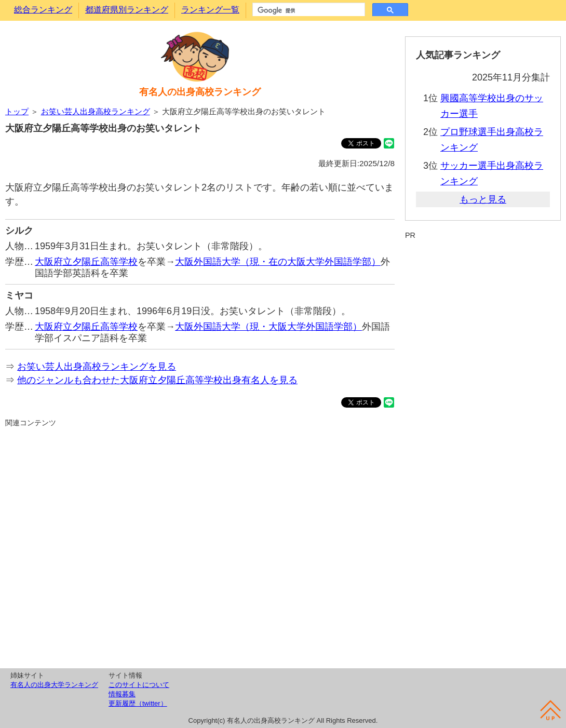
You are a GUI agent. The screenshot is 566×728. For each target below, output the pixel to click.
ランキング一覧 (210, 10)
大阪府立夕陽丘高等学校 (86, 262)
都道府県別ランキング (127, 10)
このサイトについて (139, 685)
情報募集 (122, 694)
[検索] (308, 10)
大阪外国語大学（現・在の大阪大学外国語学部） (278, 262)
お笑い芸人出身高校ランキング (96, 111)
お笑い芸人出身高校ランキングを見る (97, 367)
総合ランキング (43, 10)
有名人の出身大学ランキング (54, 685)
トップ (17, 111)
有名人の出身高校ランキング (200, 92)
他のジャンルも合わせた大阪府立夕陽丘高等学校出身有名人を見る (157, 380)
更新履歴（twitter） (138, 703)
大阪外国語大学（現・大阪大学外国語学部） (268, 327)
